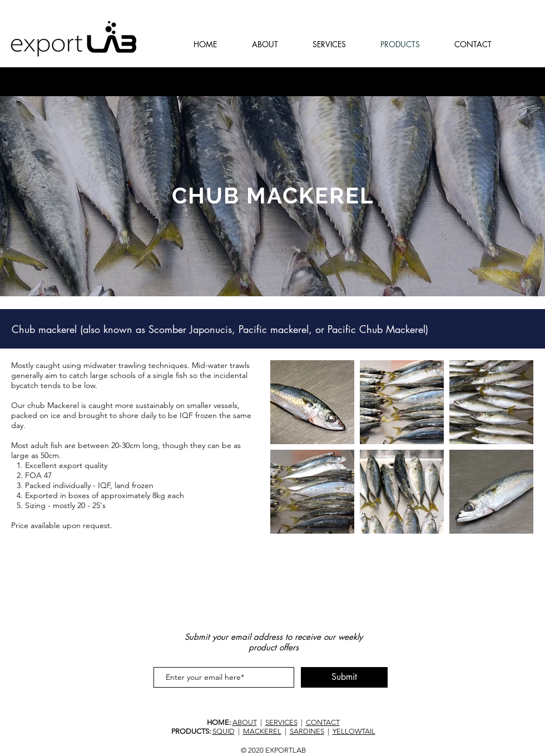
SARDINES (307, 731)
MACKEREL (262, 731)
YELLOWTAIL (354, 731)
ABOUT (245, 722)
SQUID (224, 731)
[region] (272, 196)
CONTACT (323, 722)
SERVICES (281, 722)
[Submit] (344, 677)
